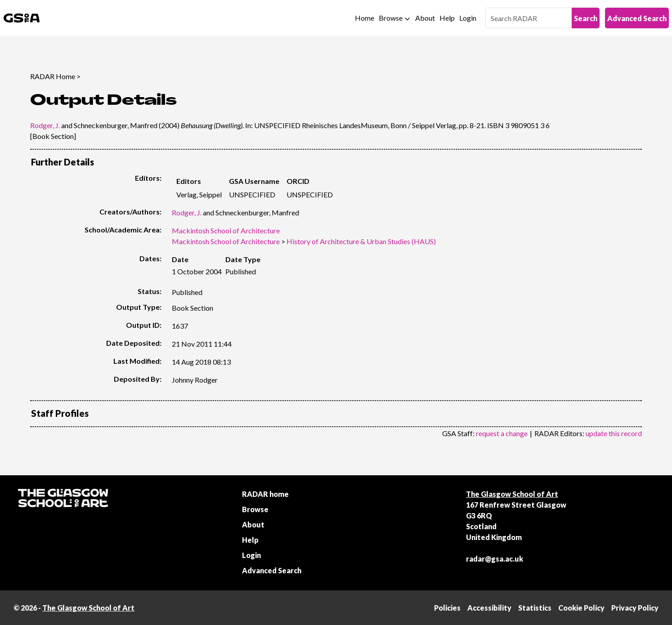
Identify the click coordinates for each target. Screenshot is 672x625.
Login (468, 18)
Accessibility (489, 608)
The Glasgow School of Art (512, 494)
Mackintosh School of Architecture (226, 230)
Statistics (535, 608)
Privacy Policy (635, 608)
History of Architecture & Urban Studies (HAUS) (361, 241)
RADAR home (265, 494)
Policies (447, 608)
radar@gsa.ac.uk (495, 559)
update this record (614, 433)
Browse (391, 18)
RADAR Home (53, 76)
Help (447, 18)
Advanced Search (637, 18)
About (425, 18)
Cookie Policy (581, 608)
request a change (502, 433)
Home (365, 18)
